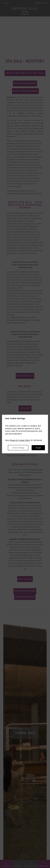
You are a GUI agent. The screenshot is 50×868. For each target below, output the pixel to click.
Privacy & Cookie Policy (20, 440)
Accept (38, 448)
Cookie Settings (18, 448)
